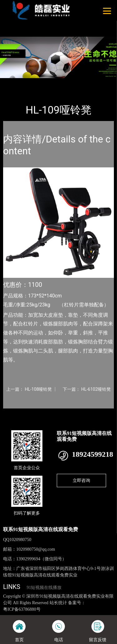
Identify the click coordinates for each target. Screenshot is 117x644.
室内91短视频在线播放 (77, 82)
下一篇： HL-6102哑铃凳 (87, 389)
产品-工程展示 (37, 82)
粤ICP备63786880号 (22, 609)
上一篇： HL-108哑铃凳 (29, 389)
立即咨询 (81, 480)
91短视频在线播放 (44, 588)
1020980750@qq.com (36, 549)
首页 (13, 82)
